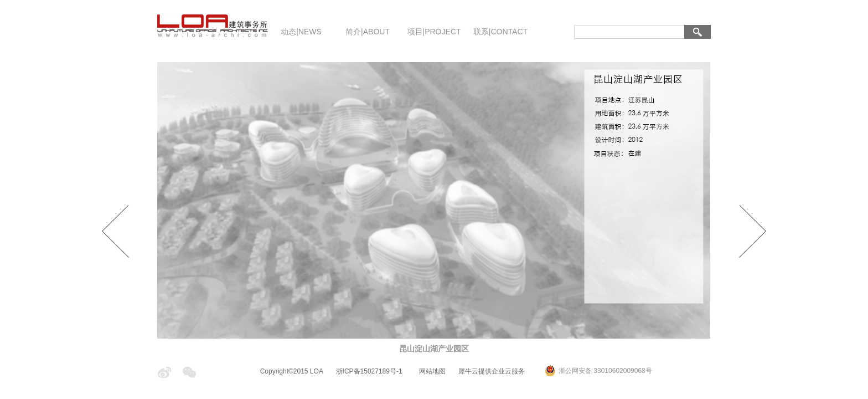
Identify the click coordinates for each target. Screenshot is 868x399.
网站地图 (430, 371)
